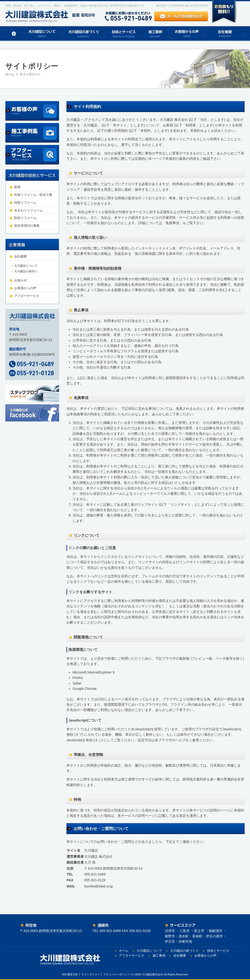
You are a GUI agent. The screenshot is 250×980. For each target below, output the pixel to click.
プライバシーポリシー (117, 974)
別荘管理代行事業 (27, 226)
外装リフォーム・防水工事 (33, 195)
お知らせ (21, 280)
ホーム (124, 951)
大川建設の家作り (26, 271)
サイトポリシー (91, 974)
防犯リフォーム (25, 218)
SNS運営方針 (70, 974)
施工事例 (159, 956)
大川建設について (26, 266)
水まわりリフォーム (28, 210)
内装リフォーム (25, 203)
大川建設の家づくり (184, 951)
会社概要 (21, 256)
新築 (17, 187)
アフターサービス (27, 296)
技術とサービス (218, 951)
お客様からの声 (25, 288)
